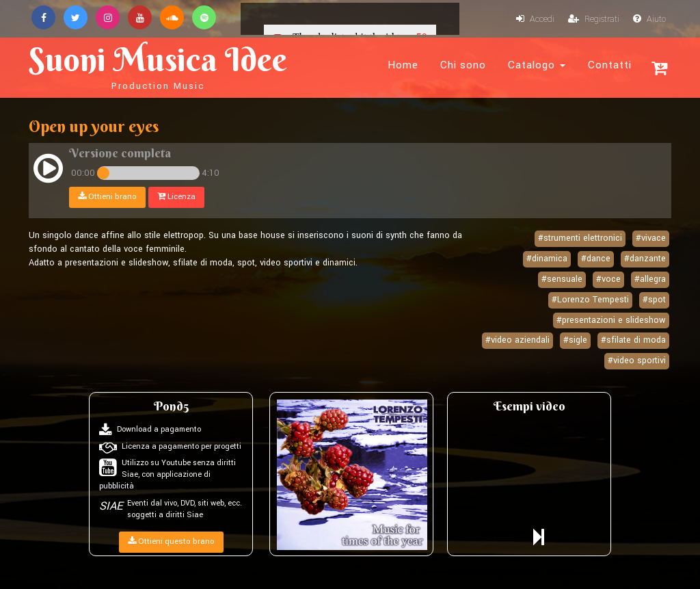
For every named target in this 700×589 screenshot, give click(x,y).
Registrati (594, 19)
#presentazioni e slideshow (611, 320)
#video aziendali (517, 340)
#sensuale (562, 279)
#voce (608, 279)
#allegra (650, 279)
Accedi (535, 19)
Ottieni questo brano (171, 541)
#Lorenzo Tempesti (590, 300)
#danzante (645, 259)
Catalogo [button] (537, 65)
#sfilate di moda (633, 340)
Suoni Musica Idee (158, 66)
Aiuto (649, 19)
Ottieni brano (107, 197)
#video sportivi (637, 361)
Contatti (610, 65)
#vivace (651, 238)
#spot (654, 300)
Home (403, 65)
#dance (596, 259)
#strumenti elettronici (580, 238)
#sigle (575, 340)
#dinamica (547, 259)
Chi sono (463, 65)
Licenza (176, 197)
